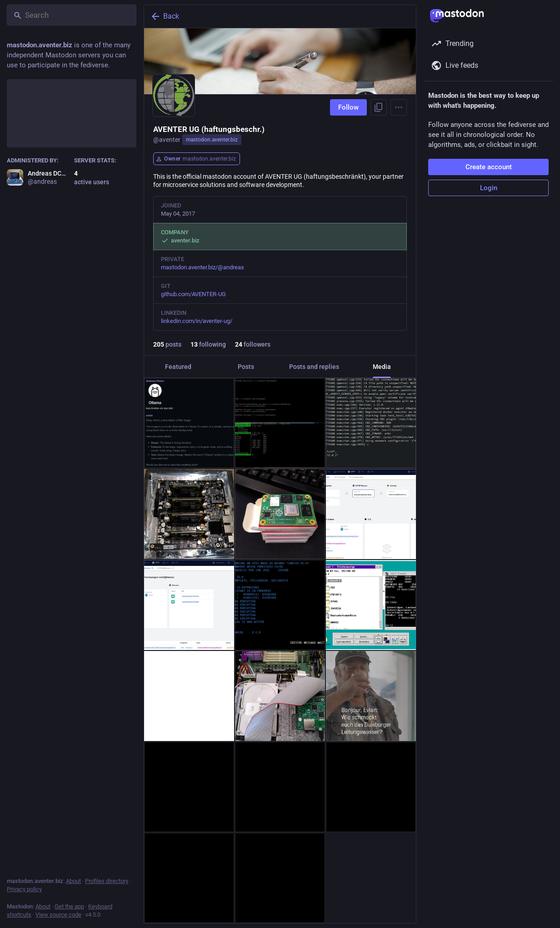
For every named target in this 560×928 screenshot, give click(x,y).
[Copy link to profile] (379, 107)
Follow (348, 107)
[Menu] (399, 107)
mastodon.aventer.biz (212, 140)
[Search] (72, 15)
